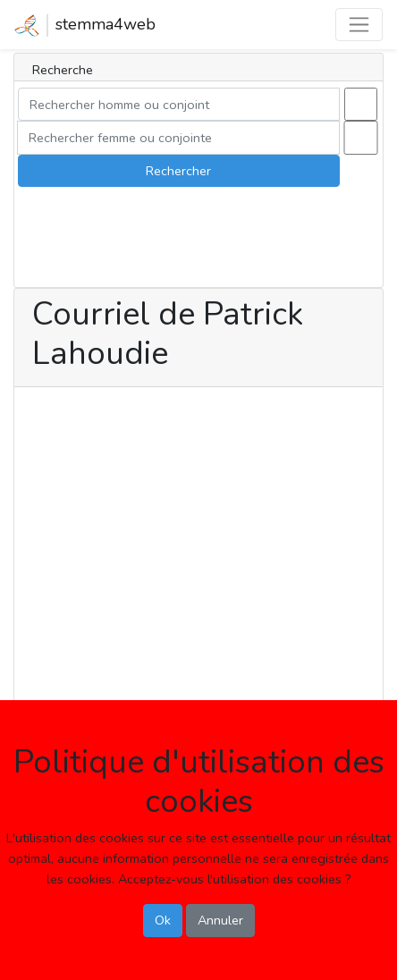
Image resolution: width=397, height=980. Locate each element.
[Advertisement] (198, 592)
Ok (163, 920)
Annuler (220, 920)
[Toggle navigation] (359, 25)
